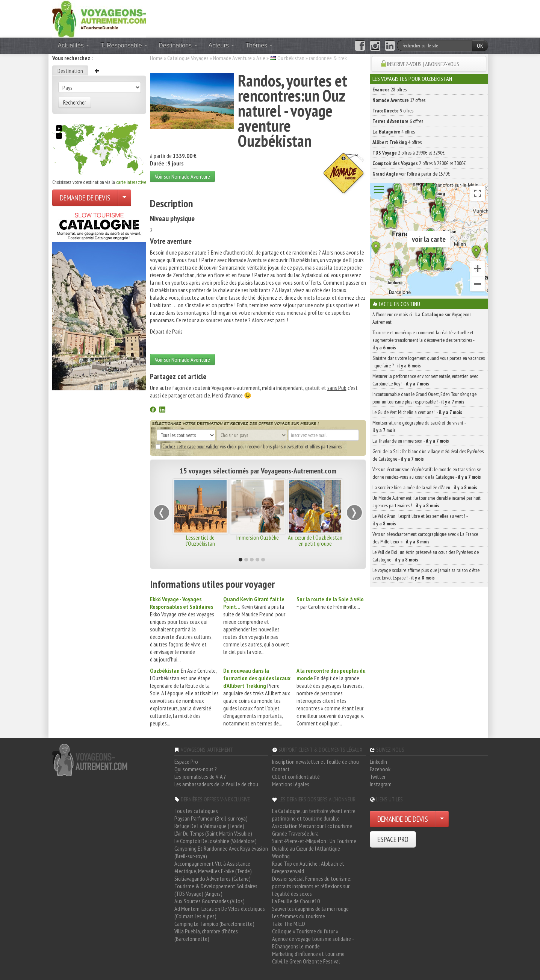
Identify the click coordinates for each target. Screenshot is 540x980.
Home (156, 58)
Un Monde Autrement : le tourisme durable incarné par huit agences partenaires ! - (427, 502)
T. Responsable (124, 45)
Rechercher (75, 102)
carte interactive (131, 182)
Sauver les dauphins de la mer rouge (310, 909)
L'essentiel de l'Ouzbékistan (200, 540)
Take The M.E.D (289, 924)
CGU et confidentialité (296, 777)
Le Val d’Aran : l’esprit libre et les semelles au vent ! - (420, 520)
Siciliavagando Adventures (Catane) (213, 878)
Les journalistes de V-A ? (200, 777)
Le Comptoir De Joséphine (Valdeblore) (216, 841)
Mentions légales (291, 784)
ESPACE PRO (393, 839)
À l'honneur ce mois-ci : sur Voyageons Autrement (422, 318)
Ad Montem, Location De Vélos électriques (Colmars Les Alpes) (220, 912)
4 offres (394, 132)
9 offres (393, 111)
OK (480, 46)
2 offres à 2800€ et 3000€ (419, 163)
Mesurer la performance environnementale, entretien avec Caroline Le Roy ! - (425, 380)
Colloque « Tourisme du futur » (305, 931)
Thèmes (259, 45)
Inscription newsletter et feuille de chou (315, 762)
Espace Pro (186, 762)
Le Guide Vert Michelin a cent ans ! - (417, 412)
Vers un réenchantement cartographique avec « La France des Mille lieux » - (425, 538)
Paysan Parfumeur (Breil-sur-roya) (211, 818)
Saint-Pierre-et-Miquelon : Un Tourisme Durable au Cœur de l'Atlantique (314, 845)
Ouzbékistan (291, 58)
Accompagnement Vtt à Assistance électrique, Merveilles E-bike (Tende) (213, 867)
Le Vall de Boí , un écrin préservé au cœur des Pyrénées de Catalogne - (426, 556)
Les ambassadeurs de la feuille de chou (216, 784)
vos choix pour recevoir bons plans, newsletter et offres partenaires (249, 446)
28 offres (389, 90)
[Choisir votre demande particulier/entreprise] (124, 198)
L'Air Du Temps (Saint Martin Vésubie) (213, 833)
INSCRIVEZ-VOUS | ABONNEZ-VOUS (423, 64)
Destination (70, 71)
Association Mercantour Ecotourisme (312, 826)
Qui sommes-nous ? (196, 769)
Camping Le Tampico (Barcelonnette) (214, 924)
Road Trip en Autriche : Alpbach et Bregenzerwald (308, 867)
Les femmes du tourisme (299, 916)
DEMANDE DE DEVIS (85, 198)
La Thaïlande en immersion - (411, 441)
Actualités (74, 45)
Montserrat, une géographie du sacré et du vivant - (419, 426)
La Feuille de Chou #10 (296, 901)
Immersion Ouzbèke (258, 537)
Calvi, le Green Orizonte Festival (306, 961)
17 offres (399, 100)
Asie (261, 58)
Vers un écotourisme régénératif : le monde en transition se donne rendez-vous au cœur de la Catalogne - (427, 473)
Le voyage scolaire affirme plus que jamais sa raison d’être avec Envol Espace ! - (426, 574)
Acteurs (222, 45)
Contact (281, 769)
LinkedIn (378, 762)
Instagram (381, 784)
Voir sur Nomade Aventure (182, 176)
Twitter (378, 777)
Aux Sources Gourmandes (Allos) (209, 901)
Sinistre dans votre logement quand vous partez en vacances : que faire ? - (429, 362)
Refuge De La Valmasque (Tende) (209, 826)
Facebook (380, 769)
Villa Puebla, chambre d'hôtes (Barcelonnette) (206, 935)
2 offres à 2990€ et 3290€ (408, 153)
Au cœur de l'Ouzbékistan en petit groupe (315, 540)
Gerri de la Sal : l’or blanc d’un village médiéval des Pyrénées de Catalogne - (428, 455)
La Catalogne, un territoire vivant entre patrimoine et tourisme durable (314, 815)
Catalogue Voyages (188, 58)
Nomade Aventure (232, 58)
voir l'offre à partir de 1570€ (411, 174)
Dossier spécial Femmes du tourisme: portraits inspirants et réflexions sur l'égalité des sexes (312, 886)
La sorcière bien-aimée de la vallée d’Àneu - (425, 487)
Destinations (178, 45)
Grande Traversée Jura (295, 833)
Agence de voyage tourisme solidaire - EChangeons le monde (313, 942)
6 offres (398, 121)
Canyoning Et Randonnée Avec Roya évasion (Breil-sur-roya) (221, 852)
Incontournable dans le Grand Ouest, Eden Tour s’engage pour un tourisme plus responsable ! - (424, 398)
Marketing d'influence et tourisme (308, 954)
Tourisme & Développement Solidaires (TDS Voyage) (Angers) (216, 890)
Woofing (281, 856)
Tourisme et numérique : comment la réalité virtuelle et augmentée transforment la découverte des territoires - (423, 340)
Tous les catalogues (196, 811)
